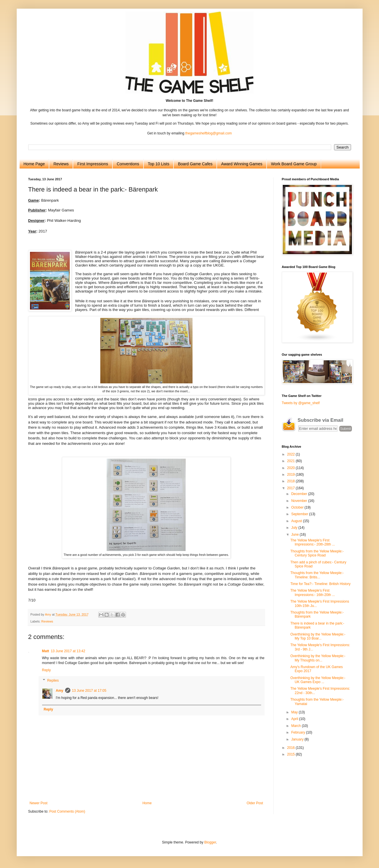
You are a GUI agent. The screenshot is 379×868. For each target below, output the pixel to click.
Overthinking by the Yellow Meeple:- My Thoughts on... (318, 658)
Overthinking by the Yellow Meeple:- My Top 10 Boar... (318, 636)
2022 (291, 454)
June (295, 535)
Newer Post (39, 803)
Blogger (210, 842)
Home (147, 803)
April (295, 719)
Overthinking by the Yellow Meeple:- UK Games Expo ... (318, 680)
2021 (291, 461)
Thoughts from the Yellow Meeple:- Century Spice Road (317, 553)
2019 (291, 475)
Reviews (61, 164)
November (300, 501)
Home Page (34, 164)
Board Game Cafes (195, 164)
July (295, 528)
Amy (60, 691)
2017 (291, 488)
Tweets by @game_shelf (301, 403)
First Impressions (93, 164)
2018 (291, 481)
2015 (291, 754)
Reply (47, 670)
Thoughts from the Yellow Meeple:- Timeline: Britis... (317, 575)
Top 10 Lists (159, 164)
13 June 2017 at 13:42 (68, 651)
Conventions (128, 164)
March (296, 726)
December (300, 494)
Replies (53, 680)
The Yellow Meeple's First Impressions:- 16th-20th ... (312, 593)
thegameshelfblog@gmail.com (209, 133)
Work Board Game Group (294, 164)
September (300, 514)
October (298, 507)
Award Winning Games (242, 164)
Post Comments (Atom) (67, 811)
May (295, 712)
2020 (291, 468)
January (298, 739)
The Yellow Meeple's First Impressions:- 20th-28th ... (312, 542)
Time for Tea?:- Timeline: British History (320, 584)
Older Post (255, 803)
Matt (46, 651)
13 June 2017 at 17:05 (89, 691)
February (298, 732)
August (297, 521)
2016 (291, 748)
